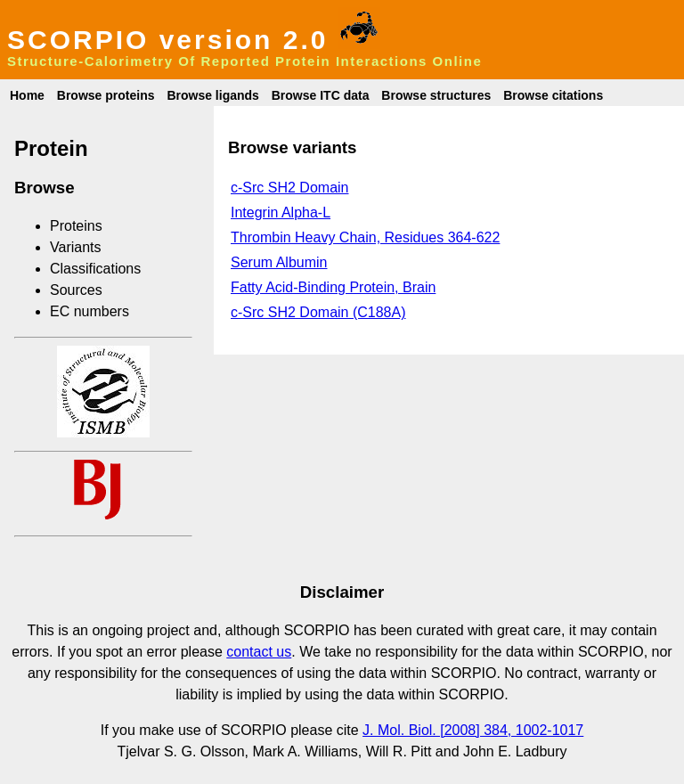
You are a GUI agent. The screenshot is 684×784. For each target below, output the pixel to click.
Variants (76, 247)
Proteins (76, 226)
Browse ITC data (321, 95)
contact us (259, 652)
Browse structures (436, 95)
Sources (76, 290)
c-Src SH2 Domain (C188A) (318, 312)
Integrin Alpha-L (281, 212)
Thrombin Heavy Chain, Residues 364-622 (365, 237)
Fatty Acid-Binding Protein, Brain (333, 287)
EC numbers (90, 311)
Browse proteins (106, 95)
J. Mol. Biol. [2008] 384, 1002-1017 (473, 730)
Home (27, 95)
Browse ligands (212, 95)
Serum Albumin (279, 262)
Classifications (95, 269)
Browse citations (553, 95)
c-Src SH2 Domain (289, 188)
